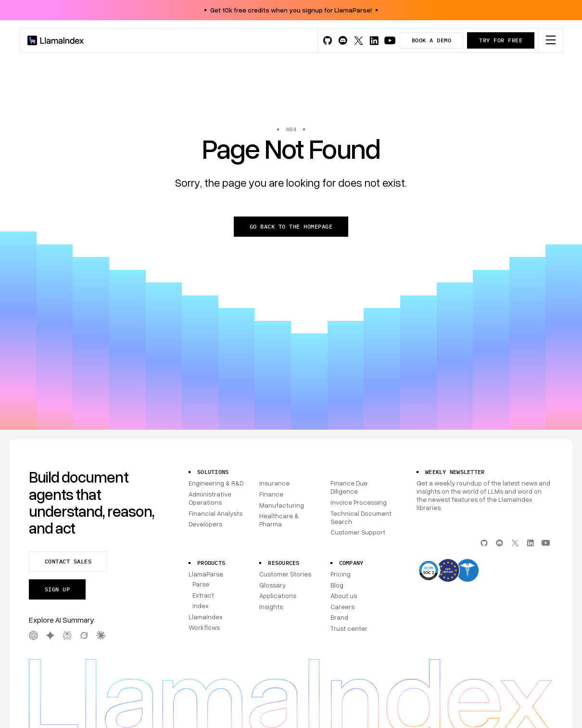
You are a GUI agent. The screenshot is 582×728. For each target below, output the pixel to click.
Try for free (501, 40)
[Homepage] (56, 40)
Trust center (349, 628)
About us (344, 596)
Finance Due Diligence (349, 487)
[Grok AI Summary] (84, 635)
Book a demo (431, 40)
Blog (337, 585)
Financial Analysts (215, 513)
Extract (203, 595)
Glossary (272, 585)
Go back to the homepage (291, 226)
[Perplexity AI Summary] (67, 635)
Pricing (341, 574)
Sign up (57, 589)
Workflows (204, 627)
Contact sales (68, 561)
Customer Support (358, 532)
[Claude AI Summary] (101, 635)
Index (201, 606)
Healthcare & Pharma (279, 520)
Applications (278, 596)
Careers (342, 607)
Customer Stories (285, 574)
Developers (205, 524)
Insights (271, 607)
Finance (271, 494)
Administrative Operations (210, 498)
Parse (201, 584)
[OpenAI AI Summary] (33, 635)
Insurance (274, 483)
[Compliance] (485, 571)
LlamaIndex (206, 617)
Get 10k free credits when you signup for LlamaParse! (291, 10)
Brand (339, 617)
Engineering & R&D (216, 483)
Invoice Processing (359, 502)
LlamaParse (206, 574)
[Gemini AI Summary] (50, 635)
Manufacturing (282, 505)
